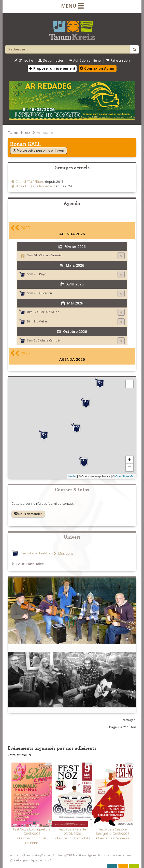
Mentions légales (85, 855)
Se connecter (51, 60)
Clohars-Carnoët (51, 255)
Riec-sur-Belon (49, 312)
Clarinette (45, 186)
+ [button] (130, 460)
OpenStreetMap (125, 476)
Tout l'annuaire (28, 564)
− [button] (130, 467)
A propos (17, 855)
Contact (46, 855)
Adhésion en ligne (85, 60)
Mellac (43, 321)
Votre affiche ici (19, 755)
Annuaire (45, 132)
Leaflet (72, 476)
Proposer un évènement (52, 68)
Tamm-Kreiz (19, 132)
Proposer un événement (115, 855)
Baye (43, 274)
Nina (19, 186)
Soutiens (59, 855)
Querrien (46, 293)
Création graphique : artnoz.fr (31, 860)
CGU (69, 855)
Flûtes (39, 182)
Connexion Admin (98, 68)
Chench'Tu (24, 182)
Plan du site (32, 855)
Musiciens (65, 554)
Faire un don (118, 60)
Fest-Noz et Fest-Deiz (37, 554)
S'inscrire (24, 60)
